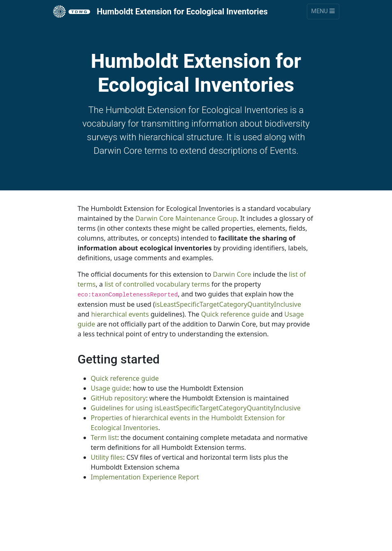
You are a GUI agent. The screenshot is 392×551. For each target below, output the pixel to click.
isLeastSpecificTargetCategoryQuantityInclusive (228, 304)
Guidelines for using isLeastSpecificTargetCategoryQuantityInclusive (196, 408)
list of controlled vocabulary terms (157, 284)
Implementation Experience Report (145, 477)
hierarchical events (120, 314)
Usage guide (110, 388)
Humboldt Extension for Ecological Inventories (160, 12)
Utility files (107, 457)
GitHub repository (118, 398)
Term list (104, 438)
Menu (323, 11)
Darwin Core (232, 274)
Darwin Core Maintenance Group (186, 218)
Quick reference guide (235, 314)
